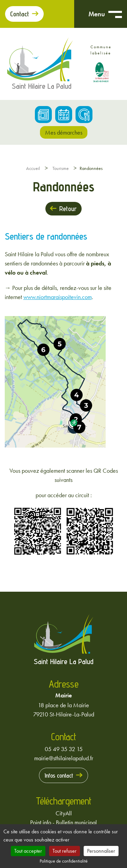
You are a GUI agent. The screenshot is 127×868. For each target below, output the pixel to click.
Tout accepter (28, 851)
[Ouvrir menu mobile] (115, 14)
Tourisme (61, 168)
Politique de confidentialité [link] (64, 861)
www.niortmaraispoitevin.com (58, 297)
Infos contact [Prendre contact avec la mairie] (59, 775)
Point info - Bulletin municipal (63, 822)
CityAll (64, 813)
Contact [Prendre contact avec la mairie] (20, 14)
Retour (68, 209)
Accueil (33, 168)
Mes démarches (64, 132)
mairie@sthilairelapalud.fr (64, 758)
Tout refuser (65, 851)
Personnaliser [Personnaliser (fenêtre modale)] (101, 851)
